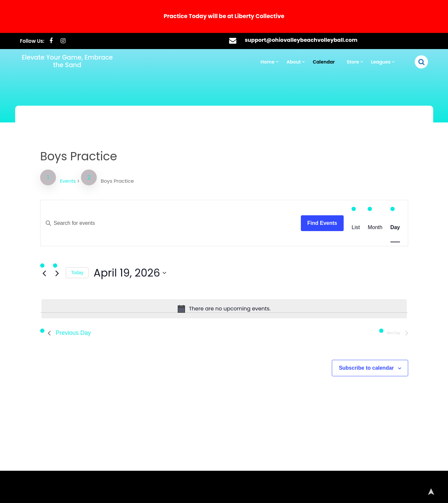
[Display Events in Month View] (362, 203)
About (293, 33)
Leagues (381, 33)
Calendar (324, 33)
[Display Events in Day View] (380, 203)
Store (353, 33)
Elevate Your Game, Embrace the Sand (67, 33)
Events (82, 161)
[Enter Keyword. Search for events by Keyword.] (175, 199)
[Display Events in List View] (344, 203)
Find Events (314, 199)
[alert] (224, 277)
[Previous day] (60, 245)
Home (268, 33)
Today (90, 244)
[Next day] (72, 245)
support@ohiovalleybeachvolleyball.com (301, 11)
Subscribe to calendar (354, 331)
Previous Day (83, 299)
